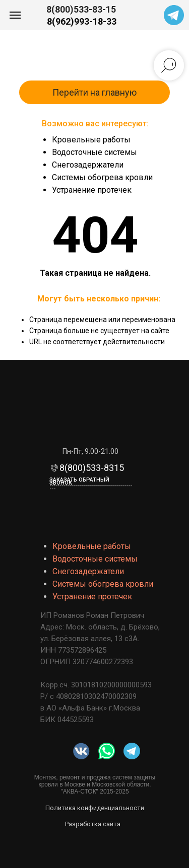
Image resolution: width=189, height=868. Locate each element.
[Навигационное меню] (15, 15)
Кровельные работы (91, 140)
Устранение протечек (92, 190)
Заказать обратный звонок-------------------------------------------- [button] (91, 484)
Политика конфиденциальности (95, 808)
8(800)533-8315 (92, 468)
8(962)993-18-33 (82, 21)
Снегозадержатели (88, 165)
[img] (107, 751)
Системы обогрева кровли (102, 177)
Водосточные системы (94, 152)
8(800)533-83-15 (81, 9)
